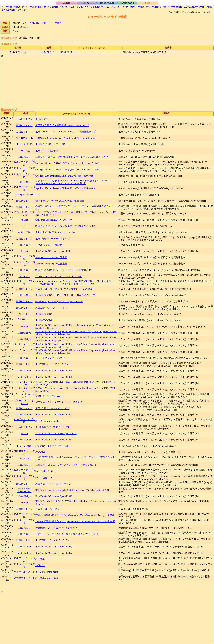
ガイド (19, 7)
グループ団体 (156, 7)
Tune (87, 3)
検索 (7, 7)
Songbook (127, 3)
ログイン (210, 12)
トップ (14, 10)
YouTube (198, 7)
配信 (175, 7)
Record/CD (107, 3)
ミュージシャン (127, 7)
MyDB (66, 3)
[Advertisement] (101, 82)
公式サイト (47, 23)
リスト (34, 7)
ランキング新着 (67, 7)
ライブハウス (93, 7)
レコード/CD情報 (31, 23)
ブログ (58, 23)
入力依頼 (51, 7)
